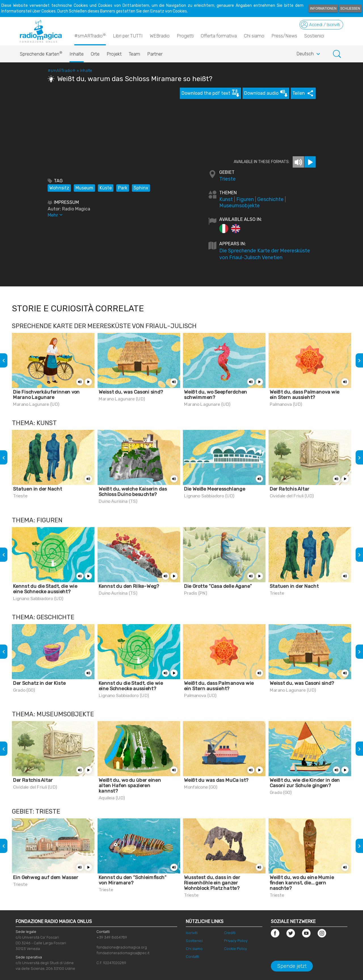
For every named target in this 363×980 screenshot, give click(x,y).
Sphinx (141, 188)
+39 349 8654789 (112, 937)
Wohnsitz (59, 188)
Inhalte (77, 54)
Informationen (323, 9)
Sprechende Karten (41, 52)
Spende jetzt (292, 966)
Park (123, 188)
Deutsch (309, 54)
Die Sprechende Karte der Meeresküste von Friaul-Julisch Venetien (265, 254)
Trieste (227, 179)
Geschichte (270, 199)
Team (134, 54)
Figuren (245, 199)
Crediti (230, 933)
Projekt (114, 54)
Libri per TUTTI (128, 36)
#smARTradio (90, 35)
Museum (84, 188)
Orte (95, 54)
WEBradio (160, 36)
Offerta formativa (219, 36)
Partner (155, 54)
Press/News (284, 36)
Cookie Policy (236, 949)
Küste (106, 188)
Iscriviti (192, 933)
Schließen (350, 9)
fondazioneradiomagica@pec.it (123, 953)
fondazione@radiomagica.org (122, 947)
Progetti (185, 36)
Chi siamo (254, 36)
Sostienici (314, 36)
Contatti (192, 957)
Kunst (226, 199)
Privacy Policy (236, 941)
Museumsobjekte (239, 206)
